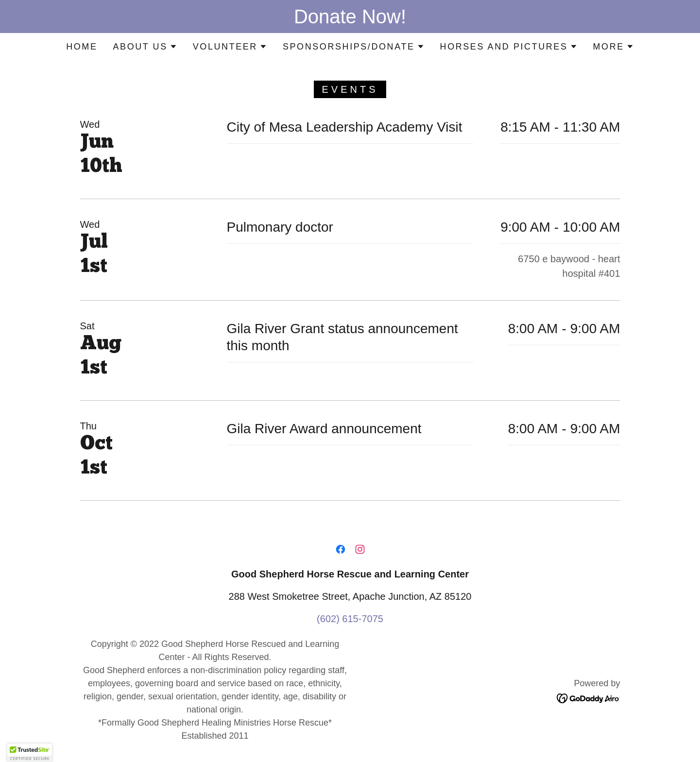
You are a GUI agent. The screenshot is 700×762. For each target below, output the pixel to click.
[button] (145, 47)
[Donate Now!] (350, 17)
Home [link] (82, 47)
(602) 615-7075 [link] (350, 619)
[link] (341, 549)
